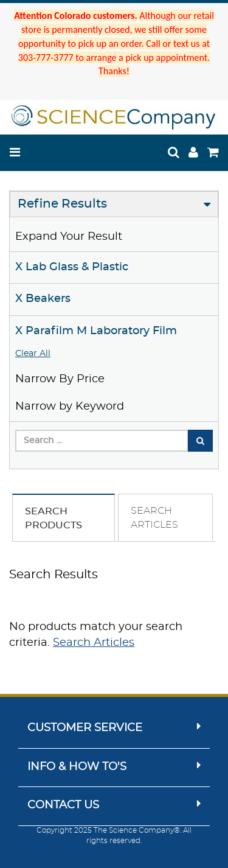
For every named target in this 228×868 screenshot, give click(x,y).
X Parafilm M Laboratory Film (96, 331)
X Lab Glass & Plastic (72, 267)
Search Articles (94, 643)
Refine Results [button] (62, 204)
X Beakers (43, 299)
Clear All (33, 354)
